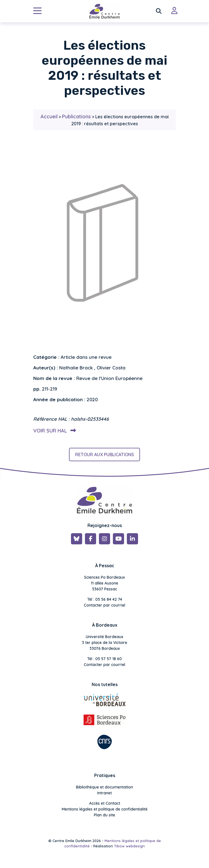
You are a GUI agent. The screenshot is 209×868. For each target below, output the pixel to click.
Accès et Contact (105, 803)
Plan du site (104, 815)
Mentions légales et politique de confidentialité (105, 809)
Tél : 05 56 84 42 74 (105, 599)
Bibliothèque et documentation (104, 787)
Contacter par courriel (104, 605)
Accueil (49, 116)
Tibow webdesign (129, 846)
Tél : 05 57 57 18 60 (104, 659)
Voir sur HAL (54, 431)
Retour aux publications (104, 455)
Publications (76, 116)
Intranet (104, 793)
